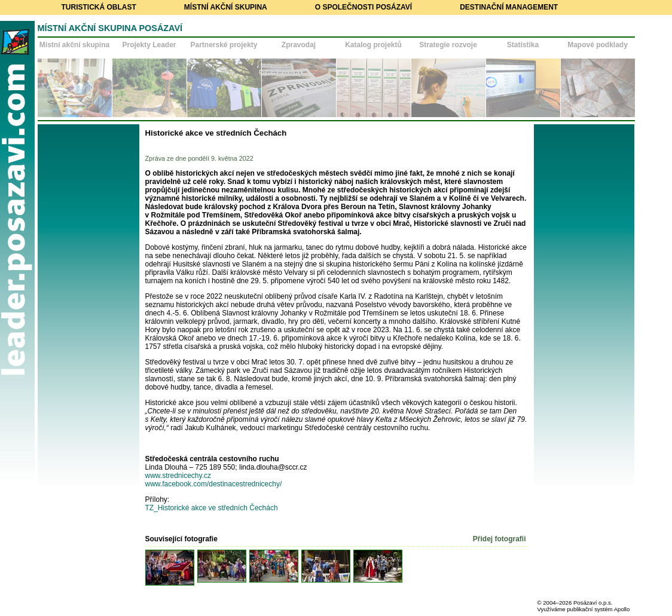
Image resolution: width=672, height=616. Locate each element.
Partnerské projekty (224, 45)
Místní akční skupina (226, 7)
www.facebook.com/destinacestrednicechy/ (216, 484)
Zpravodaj (299, 45)
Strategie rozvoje (448, 45)
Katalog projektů (373, 45)
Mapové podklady (598, 45)
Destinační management (509, 7)
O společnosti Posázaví (364, 7)
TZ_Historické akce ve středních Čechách (212, 508)
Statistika (523, 45)
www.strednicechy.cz (178, 476)
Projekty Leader (149, 45)
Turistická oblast (99, 7)
